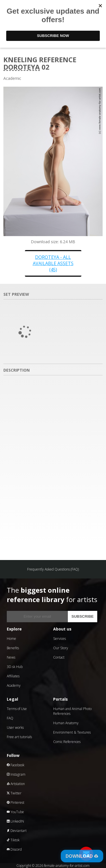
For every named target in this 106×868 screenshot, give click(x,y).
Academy (14, 685)
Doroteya (22, 67)
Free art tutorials (19, 737)
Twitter (14, 793)
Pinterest (16, 803)
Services (60, 639)
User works (15, 728)
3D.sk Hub (15, 667)
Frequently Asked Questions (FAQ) (53, 569)
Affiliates (13, 676)
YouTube (15, 812)
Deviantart (17, 831)
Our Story (61, 648)
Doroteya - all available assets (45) (53, 263)
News (11, 657)
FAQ (10, 718)
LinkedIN (15, 821)
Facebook (16, 765)
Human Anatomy (66, 723)
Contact (59, 657)
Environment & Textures (72, 732)
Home (11, 639)
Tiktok (13, 840)
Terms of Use (17, 709)
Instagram (16, 774)
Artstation (16, 784)
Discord (14, 849)
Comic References (67, 742)
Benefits (13, 648)
